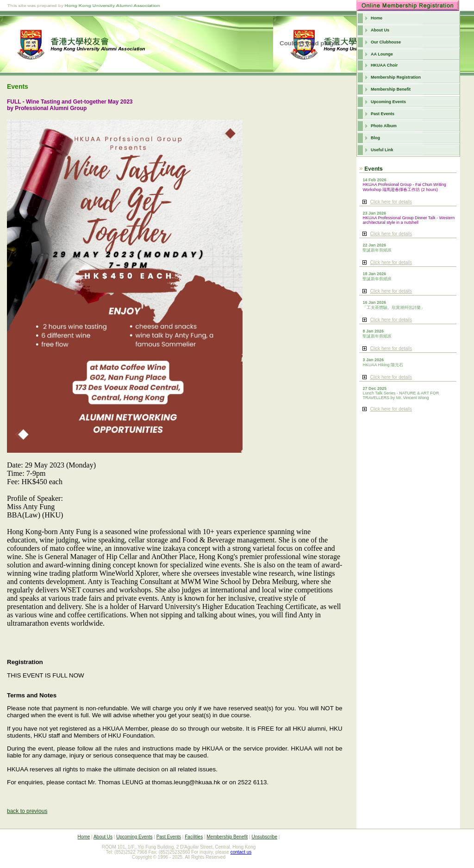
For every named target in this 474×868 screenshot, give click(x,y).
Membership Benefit (391, 89)
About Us (380, 30)
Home (377, 18)
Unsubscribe (264, 837)
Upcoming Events (388, 102)
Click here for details (391, 202)
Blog (375, 138)
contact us (241, 852)
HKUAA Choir (384, 65)
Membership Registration (396, 77)
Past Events (383, 114)
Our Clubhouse (386, 42)
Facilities (194, 837)
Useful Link (382, 150)
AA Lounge (382, 54)
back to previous (27, 811)
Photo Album (384, 126)
